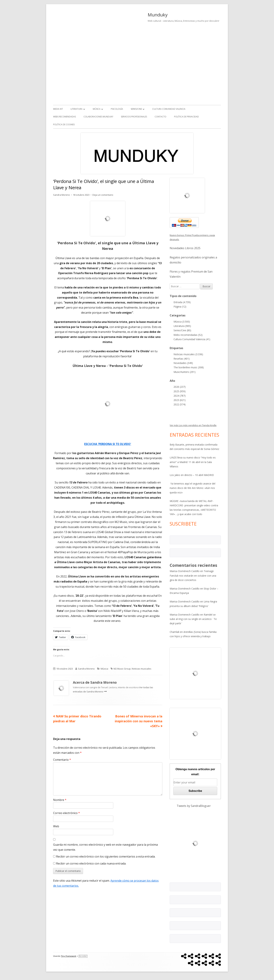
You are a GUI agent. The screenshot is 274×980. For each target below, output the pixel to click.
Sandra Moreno (62, 195)
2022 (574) (180, 404)
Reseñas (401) (182, 359)
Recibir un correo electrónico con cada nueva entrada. (91, 863)
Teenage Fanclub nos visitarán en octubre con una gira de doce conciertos (193, 575)
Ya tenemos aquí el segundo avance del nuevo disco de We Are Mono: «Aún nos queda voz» (192, 488)
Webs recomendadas (64, 117)
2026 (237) (180, 387)
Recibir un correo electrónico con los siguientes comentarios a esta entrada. (106, 856)
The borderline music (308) (189, 367)
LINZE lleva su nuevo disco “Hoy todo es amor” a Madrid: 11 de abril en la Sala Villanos (193, 462)
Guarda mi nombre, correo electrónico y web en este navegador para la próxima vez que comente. (105, 847)
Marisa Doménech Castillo (185, 571)
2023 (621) (180, 400)
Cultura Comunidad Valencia (169, 109)
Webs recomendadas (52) (188, 335)
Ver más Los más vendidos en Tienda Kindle (193, 425)
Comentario (62, 760)
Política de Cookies (64, 124)
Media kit (58, 109)
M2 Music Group (122, 669)
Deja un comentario (103, 195)
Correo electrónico (66, 813)
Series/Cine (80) (182, 330)
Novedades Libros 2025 (185, 248)
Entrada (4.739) (182, 302)
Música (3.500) (182, 322)
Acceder (83, 956)
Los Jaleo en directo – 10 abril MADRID (192, 475)
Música (97, 109)
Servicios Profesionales (134, 117)
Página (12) (180, 307)
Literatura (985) (182, 326)
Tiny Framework (69, 956)
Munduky (158, 15)
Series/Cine (136, 109)
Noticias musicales (142, 669)
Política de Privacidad (186, 117)
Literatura (77, 109)
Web (56, 826)
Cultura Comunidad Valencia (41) (192, 339)
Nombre (60, 800)
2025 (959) (180, 391)
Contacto (161, 117)
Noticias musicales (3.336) (188, 354)
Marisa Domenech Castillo (185, 615)
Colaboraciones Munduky (98, 117)
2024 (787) (180, 396)
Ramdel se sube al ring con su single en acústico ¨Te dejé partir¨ (193, 619)
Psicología (117, 109)
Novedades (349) (183, 363)
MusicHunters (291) (185, 372)
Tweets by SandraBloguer (194, 806)
